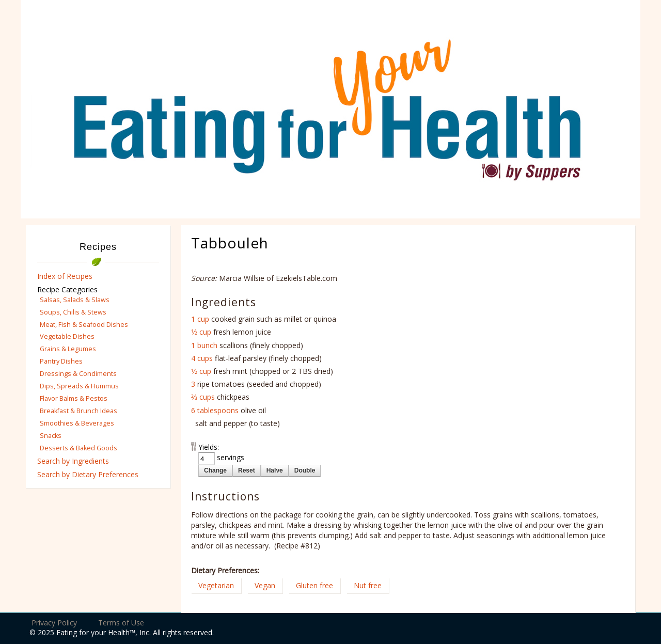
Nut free (368, 585)
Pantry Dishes (61, 361)
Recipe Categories (67, 289)
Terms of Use (121, 623)
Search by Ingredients (73, 461)
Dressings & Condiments (78, 374)
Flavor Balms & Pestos (74, 398)
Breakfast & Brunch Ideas (78, 411)
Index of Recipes (65, 276)
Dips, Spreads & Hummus (79, 386)
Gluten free (314, 585)
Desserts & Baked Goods (78, 448)
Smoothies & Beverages (77, 423)
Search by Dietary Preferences (88, 474)
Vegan (265, 585)
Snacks (51, 436)
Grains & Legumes (68, 349)
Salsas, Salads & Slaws (75, 300)
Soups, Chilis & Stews (73, 312)
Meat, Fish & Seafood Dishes (84, 325)
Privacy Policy (54, 623)
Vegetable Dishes (67, 336)
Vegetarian (216, 585)
